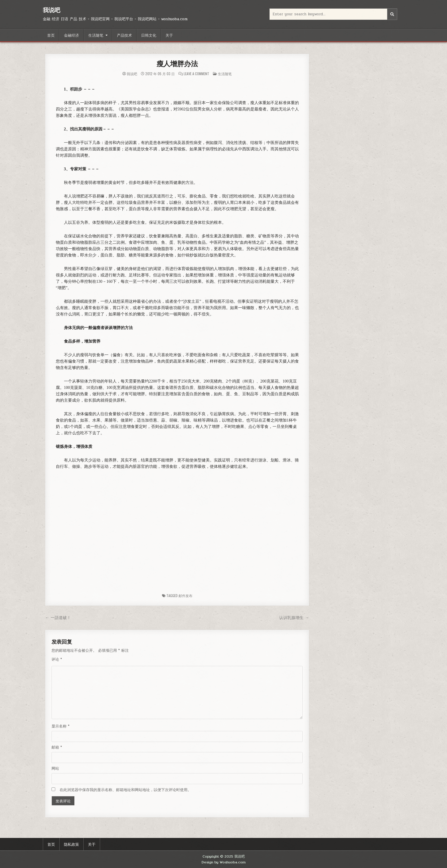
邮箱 (57, 747)
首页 (51, 35)
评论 (57, 660)
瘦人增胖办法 (177, 64)
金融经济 (71, 35)
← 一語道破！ (58, 618)
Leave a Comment (196, 74)
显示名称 (60, 726)
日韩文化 (149, 35)
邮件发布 (185, 595)
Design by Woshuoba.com (224, 862)
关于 (169, 35)
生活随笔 (96, 35)
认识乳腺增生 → (294, 618)
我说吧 (51, 10)
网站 (55, 769)
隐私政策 (71, 844)
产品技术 (124, 35)
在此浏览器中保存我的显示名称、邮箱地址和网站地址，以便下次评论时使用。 (125, 790)
